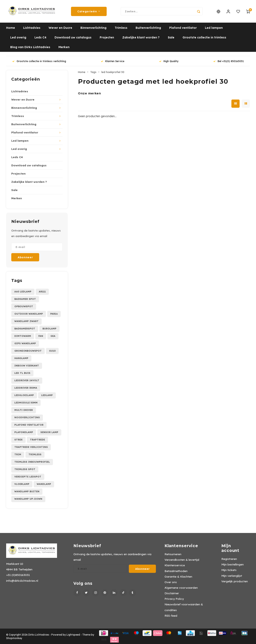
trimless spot (25, 469)
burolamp (49, 329)
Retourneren (173, 554)
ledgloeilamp (24, 395)
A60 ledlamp (23, 292)
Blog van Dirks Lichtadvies (30, 47)
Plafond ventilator (183, 28)
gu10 (52, 351)
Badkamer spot (25, 299)
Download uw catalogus (73, 37)
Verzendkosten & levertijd (182, 560)
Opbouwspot (24, 306)
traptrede (37, 440)
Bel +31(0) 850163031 (229, 61)
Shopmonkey (14, 638)
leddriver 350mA (26, 388)
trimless (35, 454)
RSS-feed (171, 616)
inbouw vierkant (27, 366)
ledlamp (47, 395)
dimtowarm (23, 336)
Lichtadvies (32, 28)
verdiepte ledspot (28, 477)
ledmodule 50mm (26, 403)
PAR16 (54, 314)
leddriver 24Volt (27, 380)
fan (41, 336)
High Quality (169, 61)
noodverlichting (27, 417)
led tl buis (22, 373)
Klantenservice (175, 565)
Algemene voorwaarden (181, 588)
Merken (64, 47)
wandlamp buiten (27, 491)
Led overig (18, 37)
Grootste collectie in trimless (204, 37)
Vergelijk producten (235, 581)
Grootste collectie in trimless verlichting (39, 61)
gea (53, 336)
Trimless (121, 28)
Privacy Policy (174, 599)
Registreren (229, 559)
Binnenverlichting (93, 28)
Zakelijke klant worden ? (141, 37)
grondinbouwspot (28, 351)
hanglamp (21, 358)
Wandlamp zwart (26, 321)
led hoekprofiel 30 (113, 72)
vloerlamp (22, 484)
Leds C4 (40, 37)
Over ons (171, 582)
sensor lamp (49, 432)
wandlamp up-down (28, 499)
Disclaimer (172, 593)
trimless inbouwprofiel (32, 462)
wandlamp (44, 484)
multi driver (24, 410)
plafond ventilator (29, 425)
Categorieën (89, 11)
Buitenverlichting (148, 28)
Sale (171, 37)
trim (18, 454)
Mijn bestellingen (233, 564)
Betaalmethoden (176, 571)
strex (18, 440)
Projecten (107, 37)
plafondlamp (24, 432)
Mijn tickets (229, 570)
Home (11, 28)
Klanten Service (113, 61)
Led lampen (214, 28)
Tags (93, 72)
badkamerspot (25, 329)
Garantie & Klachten (178, 576)
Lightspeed (73, 635)
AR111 (42, 292)
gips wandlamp (25, 343)
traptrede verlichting (31, 447)
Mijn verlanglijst (232, 576)
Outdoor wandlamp (29, 314)
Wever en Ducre (60, 28)
